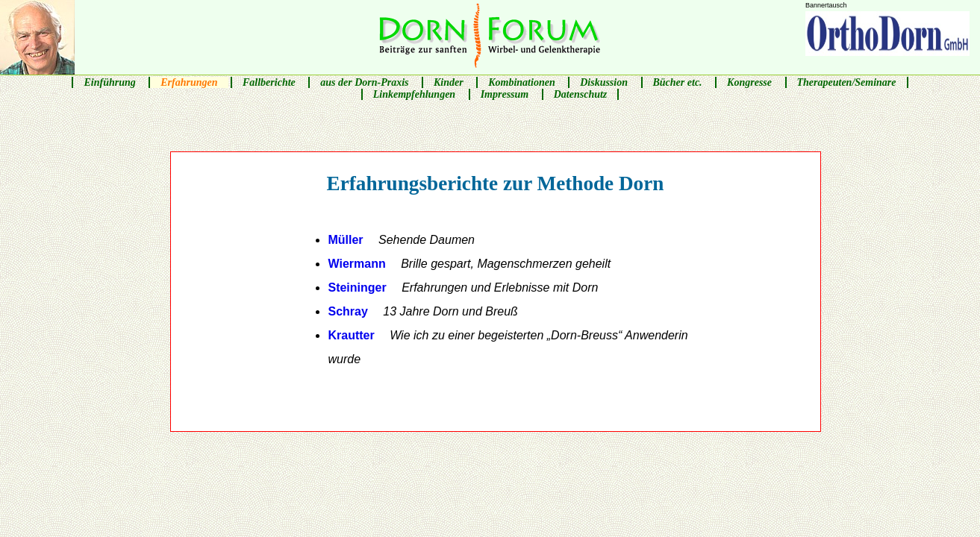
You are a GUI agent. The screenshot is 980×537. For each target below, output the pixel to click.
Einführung (109, 82)
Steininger (463, 288)
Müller (401, 240)
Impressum (505, 94)
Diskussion (604, 82)
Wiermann (469, 264)
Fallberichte (269, 82)
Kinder (449, 82)
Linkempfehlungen (414, 94)
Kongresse (749, 82)
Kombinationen (521, 82)
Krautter (508, 347)
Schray (422, 311)
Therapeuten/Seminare (847, 82)
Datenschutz (581, 94)
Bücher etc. (678, 82)
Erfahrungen (189, 82)
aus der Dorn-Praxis (364, 82)
